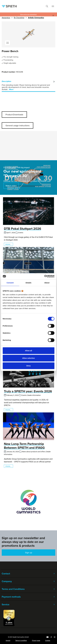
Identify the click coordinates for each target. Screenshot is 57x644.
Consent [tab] (10, 283)
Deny (28, 366)
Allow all (28, 351)
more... (8, 244)
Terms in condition (21, 641)
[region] (28, 34)
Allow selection (28, 358)
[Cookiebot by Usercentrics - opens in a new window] (44, 276)
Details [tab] (29, 283)
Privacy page (36, 641)
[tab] (28, 86)
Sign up (29, 553)
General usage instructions (18, 125)
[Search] (47, 6)
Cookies (48, 641)
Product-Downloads (14, 115)
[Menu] (53, 6)
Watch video (11, 186)
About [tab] (47, 283)
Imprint (8, 641)
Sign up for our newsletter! (28, 14)
